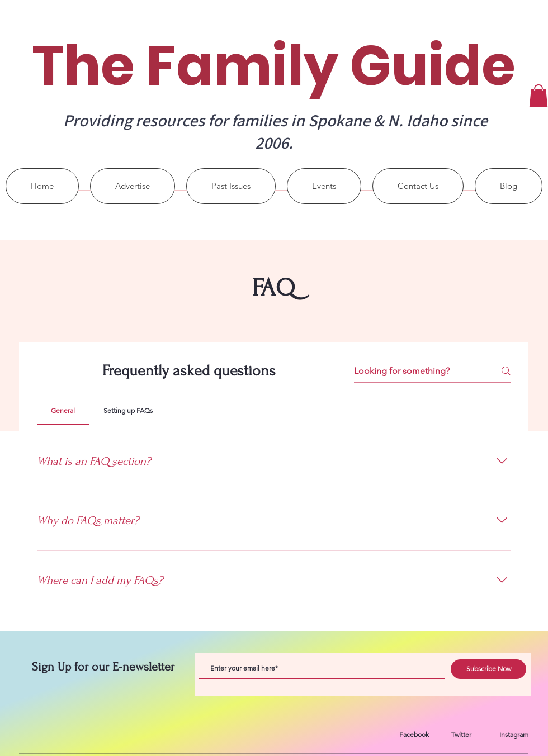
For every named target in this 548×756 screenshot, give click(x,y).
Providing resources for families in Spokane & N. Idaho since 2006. (275, 131)
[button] (538, 96)
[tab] (63, 411)
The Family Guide (274, 66)
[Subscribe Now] (488, 669)
